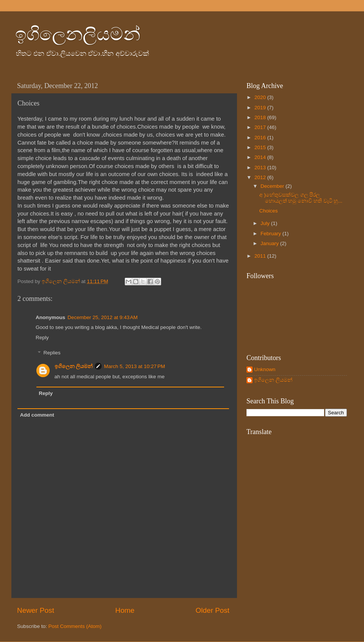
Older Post (213, 610)
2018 (261, 117)
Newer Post (36, 610)
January (270, 243)
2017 (261, 127)
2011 (261, 256)
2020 (261, 97)
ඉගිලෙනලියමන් (78, 34)
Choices (269, 211)
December (273, 186)
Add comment (37, 415)
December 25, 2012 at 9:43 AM (103, 317)
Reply (42, 338)
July (266, 223)
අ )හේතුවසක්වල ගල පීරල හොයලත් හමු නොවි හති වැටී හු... (301, 198)
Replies (52, 353)
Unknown (265, 369)
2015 (261, 147)
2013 (261, 168)
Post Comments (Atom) (75, 626)
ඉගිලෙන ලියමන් (74, 366)
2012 (261, 177)
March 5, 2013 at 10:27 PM (134, 366)
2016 (261, 138)
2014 (261, 157)
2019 (261, 108)
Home (125, 610)
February (271, 234)
